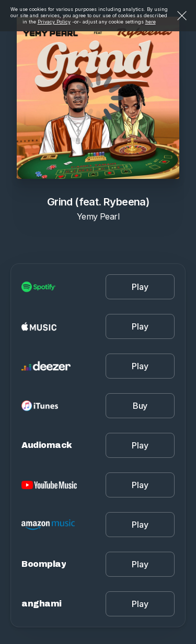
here (151, 22)
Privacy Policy (54, 22)
